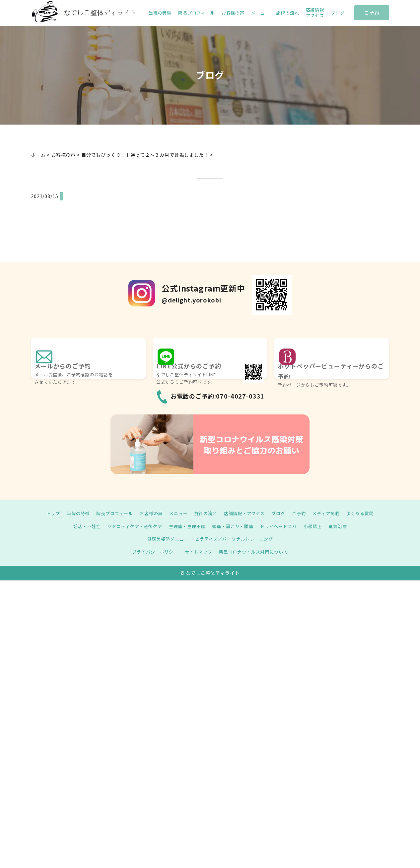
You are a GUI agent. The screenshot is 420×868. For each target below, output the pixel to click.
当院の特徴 (160, 13)
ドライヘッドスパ (283, 526)
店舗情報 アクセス (315, 13)
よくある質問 (368, 513)
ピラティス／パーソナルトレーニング (235, 539)
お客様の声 (233, 13)
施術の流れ (287, 13)
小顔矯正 (319, 526)
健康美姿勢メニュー (165, 539)
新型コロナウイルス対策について (256, 552)
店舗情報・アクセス (246, 513)
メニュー (260, 13)
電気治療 (346, 526)
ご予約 (372, 13)
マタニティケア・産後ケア (130, 526)
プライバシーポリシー (152, 552)
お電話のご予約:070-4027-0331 (218, 396)
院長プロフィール (197, 13)
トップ (44, 513)
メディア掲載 (332, 513)
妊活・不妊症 (79, 526)
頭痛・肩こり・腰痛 (235, 526)
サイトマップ (198, 552)
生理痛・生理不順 (186, 526)
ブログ (338, 13)
